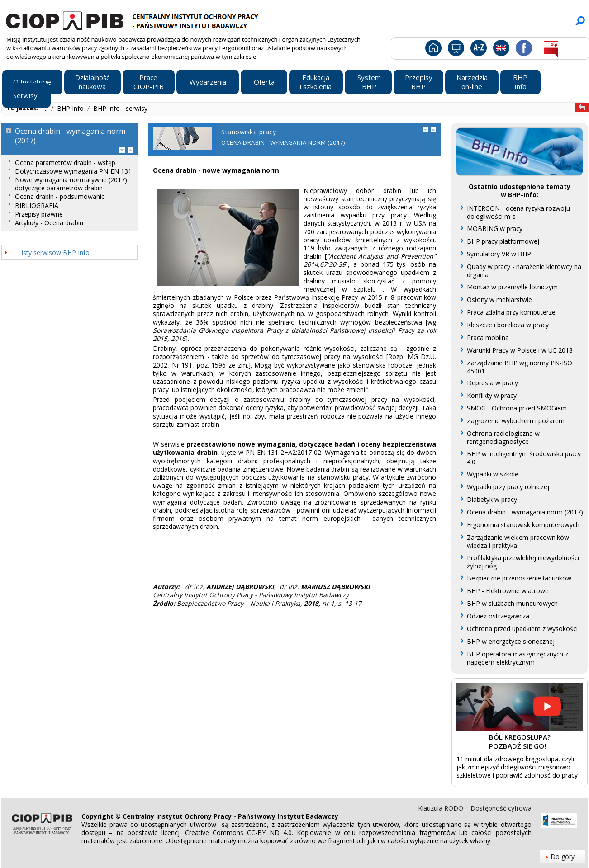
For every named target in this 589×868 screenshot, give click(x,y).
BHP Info (71, 108)
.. (47, 108)
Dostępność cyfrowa (501, 808)
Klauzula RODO (442, 808)
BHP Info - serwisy (120, 108)
